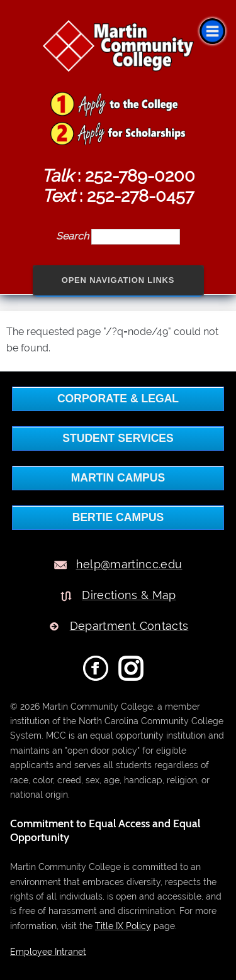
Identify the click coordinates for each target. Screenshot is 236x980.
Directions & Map (129, 595)
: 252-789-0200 (118, 175)
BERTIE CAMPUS (118, 517)
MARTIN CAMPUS (118, 478)
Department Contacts (129, 626)
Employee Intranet (48, 951)
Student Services (118, 438)
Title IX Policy (123, 926)
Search (74, 236)
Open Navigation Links (118, 280)
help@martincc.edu (129, 564)
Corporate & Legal (118, 399)
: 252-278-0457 (118, 195)
